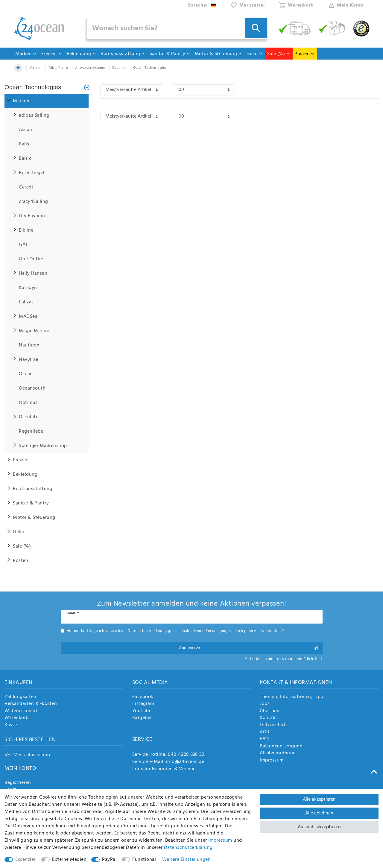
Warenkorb (17, 718)
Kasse (11, 725)
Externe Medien (69, 860)
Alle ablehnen (319, 813)
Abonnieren (249, 648)
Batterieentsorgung (281, 747)
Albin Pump (58, 68)
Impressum (272, 761)
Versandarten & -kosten (31, 704)
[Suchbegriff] (177, 29)
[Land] (202, 5)
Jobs (265, 704)
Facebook (143, 697)
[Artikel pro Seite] (203, 90)
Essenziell (26, 860)
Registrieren (18, 783)
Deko (255, 54)
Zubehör (119, 68)
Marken (26, 54)
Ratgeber (142, 718)
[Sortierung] (132, 90)
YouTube (142, 711)
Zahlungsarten (20, 697)
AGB (265, 732)
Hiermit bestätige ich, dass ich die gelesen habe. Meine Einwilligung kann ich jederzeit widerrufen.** (176, 631)
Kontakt (269, 718)
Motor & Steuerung (218, 54)
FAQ (264, 739)
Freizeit (52, 54)
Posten (304, 54)
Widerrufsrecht (21, 711)
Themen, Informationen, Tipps (293, 697)
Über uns (269, 711)
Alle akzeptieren (319, 799)
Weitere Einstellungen (187, 860)
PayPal (109, 860)
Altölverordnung (278, 753)
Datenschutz (274, 725)
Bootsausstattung (123, 54)
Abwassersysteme (90, 68)
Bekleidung (81, 54)
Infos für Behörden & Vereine (164, 769)
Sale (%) (279, 54)
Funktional (144, 860)
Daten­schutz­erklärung (188, 848)
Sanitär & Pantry (170, 54)
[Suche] (256, 28)
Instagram (143, 704)
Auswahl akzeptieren (319, 827)
